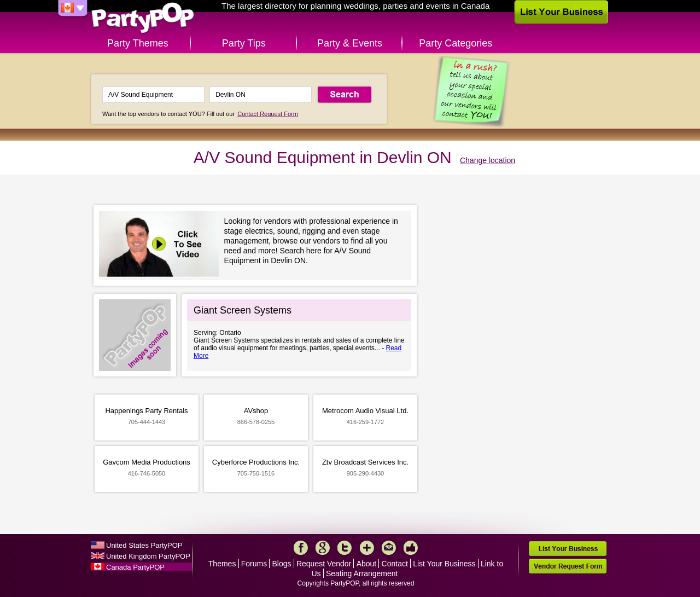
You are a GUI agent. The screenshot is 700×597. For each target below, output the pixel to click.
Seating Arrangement (362, 573)
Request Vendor (324, 564)
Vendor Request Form (568, 566)
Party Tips (244, 43)
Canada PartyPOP (135, 567)
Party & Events (350, 43)
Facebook (301, 548)
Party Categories (456, 43)
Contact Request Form (268, 114)
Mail (389, 548)
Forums (254, 564)
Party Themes (138, 43)
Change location (488, 160)
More (367, 548)
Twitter (345, 548)
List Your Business (444, 564)
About (367, 564)
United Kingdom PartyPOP (148, 556)
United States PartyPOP (144, 545)
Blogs (282, 564)
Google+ (323, 548)
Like (411, 548)
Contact (395, 564)
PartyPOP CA (143, 18)
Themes (222, 564)
